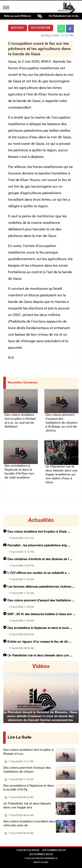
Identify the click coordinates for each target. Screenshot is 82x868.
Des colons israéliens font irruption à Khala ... (39, 532)
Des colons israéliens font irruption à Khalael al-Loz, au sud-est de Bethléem (20, 421)
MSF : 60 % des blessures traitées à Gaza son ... (41, 614)
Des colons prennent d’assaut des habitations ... (41, 601)
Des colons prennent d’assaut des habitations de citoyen (27, 770)
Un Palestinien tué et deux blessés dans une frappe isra (27, 806)
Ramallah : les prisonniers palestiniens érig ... (39, 546)
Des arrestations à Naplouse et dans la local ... (40, 628)
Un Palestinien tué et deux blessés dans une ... (40, 656)
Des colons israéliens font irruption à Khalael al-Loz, (29, 752)
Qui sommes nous (54, 850)
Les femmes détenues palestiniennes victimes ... (41, 587)
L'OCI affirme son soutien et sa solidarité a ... (39, 573)
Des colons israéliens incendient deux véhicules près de (30, 824)
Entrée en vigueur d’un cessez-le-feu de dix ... (39, 642)
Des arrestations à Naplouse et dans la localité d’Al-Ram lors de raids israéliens (19, 472)
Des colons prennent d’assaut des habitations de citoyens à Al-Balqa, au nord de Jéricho (61, 423)
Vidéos (41, 667)
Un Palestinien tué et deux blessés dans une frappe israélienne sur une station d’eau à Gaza (61, 475)
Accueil (18, 28)
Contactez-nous (28, 850)
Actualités (41, 521)
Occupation (41, 28)
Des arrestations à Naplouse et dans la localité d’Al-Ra (29, 788)
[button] (9, 692)
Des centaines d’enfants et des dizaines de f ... (40, 559)
